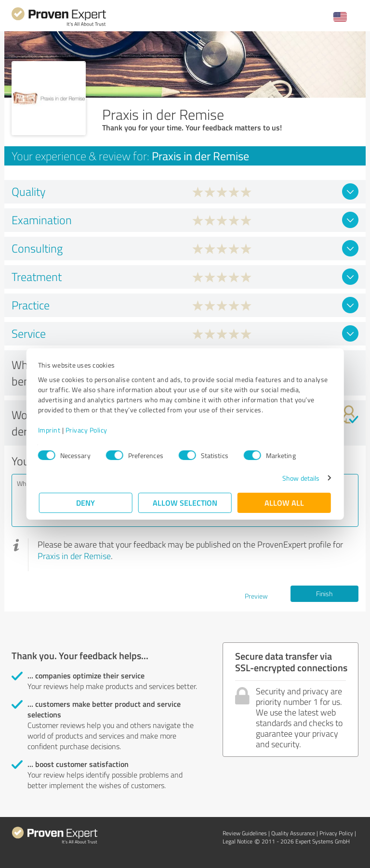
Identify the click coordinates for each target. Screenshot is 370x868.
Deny (86, 503)
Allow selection (185, 503)
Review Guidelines (245, 833)
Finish (324, 594)
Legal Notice (238, 841)
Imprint (50, 430)
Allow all (284, 503)
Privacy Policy (87, 430)
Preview (256, 596)
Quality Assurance (293, 833)
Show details (300, 478)
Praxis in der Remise (74, 556)
